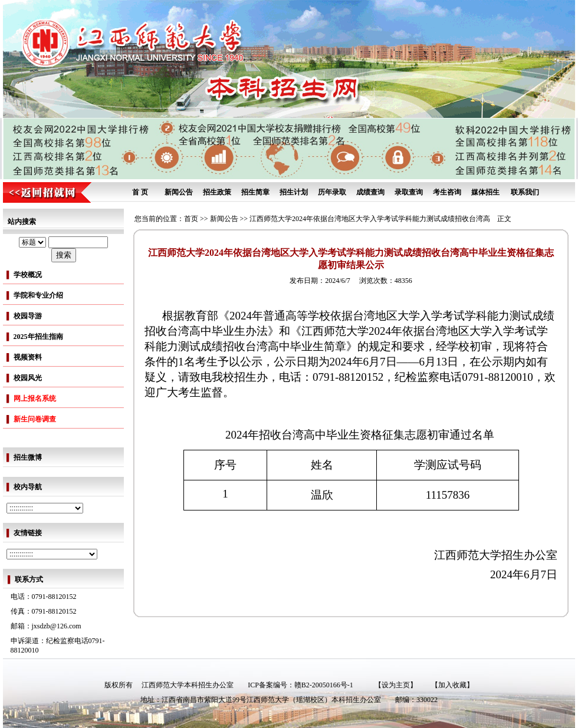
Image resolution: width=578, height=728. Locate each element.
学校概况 (28, 275)
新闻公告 (179, 192)
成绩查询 (370, 192)
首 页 (140, 192)
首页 (191, 219)
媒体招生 (485, 192)
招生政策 (217, 192)
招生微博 (28, 457)
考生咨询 (447, 192)
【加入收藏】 (452, 685)
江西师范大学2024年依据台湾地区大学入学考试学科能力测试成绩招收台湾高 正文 (380, 219)
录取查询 (409, 192)
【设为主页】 (396, 685)
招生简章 (255, 192)
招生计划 (294, 192)
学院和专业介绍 (38, 295)
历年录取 (332, 192)
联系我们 (525, 192)
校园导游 (28, 316)
